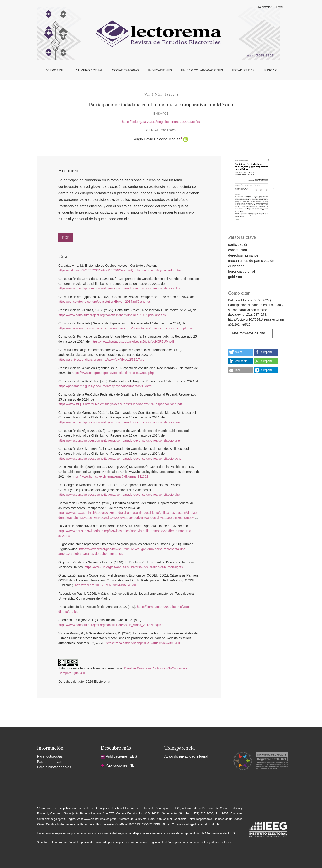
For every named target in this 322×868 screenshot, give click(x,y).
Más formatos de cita (249, 333)
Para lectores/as (50, 756)
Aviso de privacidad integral (186, 756)
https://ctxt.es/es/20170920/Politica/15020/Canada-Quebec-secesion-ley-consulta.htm (120, 270)
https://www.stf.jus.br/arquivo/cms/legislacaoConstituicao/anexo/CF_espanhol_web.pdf (120, 404)
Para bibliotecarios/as (54, 767)
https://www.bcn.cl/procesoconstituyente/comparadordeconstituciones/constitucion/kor (120, 288)
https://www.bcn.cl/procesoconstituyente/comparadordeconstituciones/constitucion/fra (119, 495)
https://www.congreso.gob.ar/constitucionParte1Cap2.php (113, 373)
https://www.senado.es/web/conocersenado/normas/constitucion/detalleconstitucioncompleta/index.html (132, 328)
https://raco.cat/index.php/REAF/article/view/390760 (143, 643)
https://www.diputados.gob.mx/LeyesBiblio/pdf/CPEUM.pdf (132, 341)
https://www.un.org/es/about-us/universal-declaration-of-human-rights (134, 567)
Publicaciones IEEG (121, 756)
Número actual (90, 70)
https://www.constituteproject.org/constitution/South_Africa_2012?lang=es (111, 625)
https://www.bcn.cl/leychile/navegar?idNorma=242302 (110, 476)
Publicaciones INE (120, 765)
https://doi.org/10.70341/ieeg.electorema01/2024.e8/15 (161, 122)
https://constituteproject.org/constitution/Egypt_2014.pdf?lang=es (105, 302)
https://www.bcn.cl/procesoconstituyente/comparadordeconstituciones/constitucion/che (120, 459)
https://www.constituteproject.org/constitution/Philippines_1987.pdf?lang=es (112, 315)
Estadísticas (243, 70)
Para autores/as (50, 762)
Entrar (280, 7)
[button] (240, 352)
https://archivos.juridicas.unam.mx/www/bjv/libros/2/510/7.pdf (102, 360)
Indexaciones (160, 70)
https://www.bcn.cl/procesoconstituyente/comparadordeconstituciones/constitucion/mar (120, 422)
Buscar (270, 70)
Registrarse (265, 7)
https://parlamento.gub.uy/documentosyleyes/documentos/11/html (105, 386)
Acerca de (55, 70)
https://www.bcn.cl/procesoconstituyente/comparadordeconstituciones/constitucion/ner (120, 440)
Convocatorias (126, 70)
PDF (66, 238)
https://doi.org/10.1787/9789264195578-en (105, 585)
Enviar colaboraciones (202, 70)
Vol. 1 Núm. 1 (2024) (161, 94)
